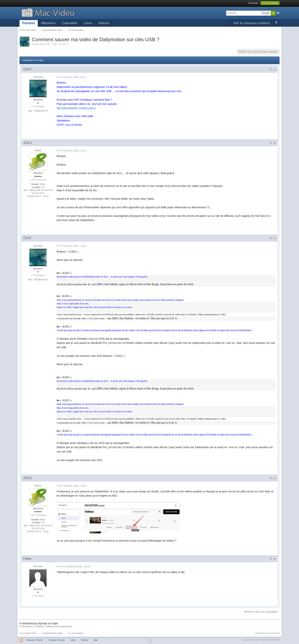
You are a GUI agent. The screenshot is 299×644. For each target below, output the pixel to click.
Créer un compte (270, 3)
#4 (273, 478)
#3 (273, 238)
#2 (273, 143)
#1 (273, 69)
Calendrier (70, 23)
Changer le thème (34, 640)
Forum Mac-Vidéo (28, 633)
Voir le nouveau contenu (252, 23)
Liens (88, 23)
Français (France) (57, 640)
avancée (278, 13)
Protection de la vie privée (268, 633)
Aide (96, 640)
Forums (29, 23)
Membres (48, 23)
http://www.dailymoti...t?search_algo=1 (76, 108)
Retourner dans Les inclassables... (262, 612)
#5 (273, 559)
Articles (104, 23)
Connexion (253, 3)
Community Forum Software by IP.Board (261, 640)
